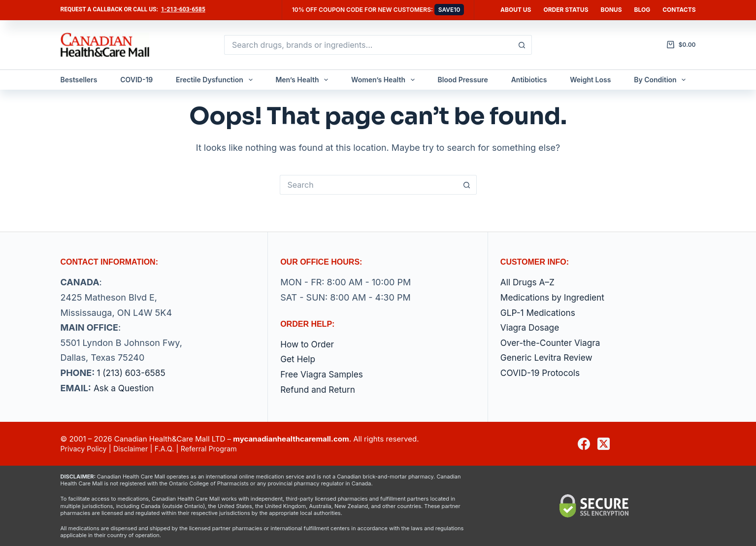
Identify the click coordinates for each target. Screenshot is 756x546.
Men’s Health (304, 80)
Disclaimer (134, 449)
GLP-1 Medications (540, 313)
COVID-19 (136, 80)
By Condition (662, 80)
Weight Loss (590, 80)
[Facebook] (584, 444)
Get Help (298, 359)
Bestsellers (79, 80)
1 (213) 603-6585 (132, 373)
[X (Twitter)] (604, 444)
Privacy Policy (85, 449)
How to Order (308, 344)
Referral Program (216, 449)
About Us (516, 10)
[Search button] (522, 45)
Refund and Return (319, 390)
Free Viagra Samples (323, 374)
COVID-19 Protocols (542, 373)
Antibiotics (529, 80)
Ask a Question (125, 388)
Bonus (611, 10)
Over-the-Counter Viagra (553, 343)
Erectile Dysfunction (216, 80)
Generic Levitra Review (548, 358)
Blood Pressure (463, 80)
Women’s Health (385, 80)
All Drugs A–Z (529, 282)
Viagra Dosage (531, 327)
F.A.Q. (169, 449)
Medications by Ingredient (555, 297)
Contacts (679, 10)
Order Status (566, 10)
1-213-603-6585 (183, 9)
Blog (642, 10)
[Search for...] (368, 45)
